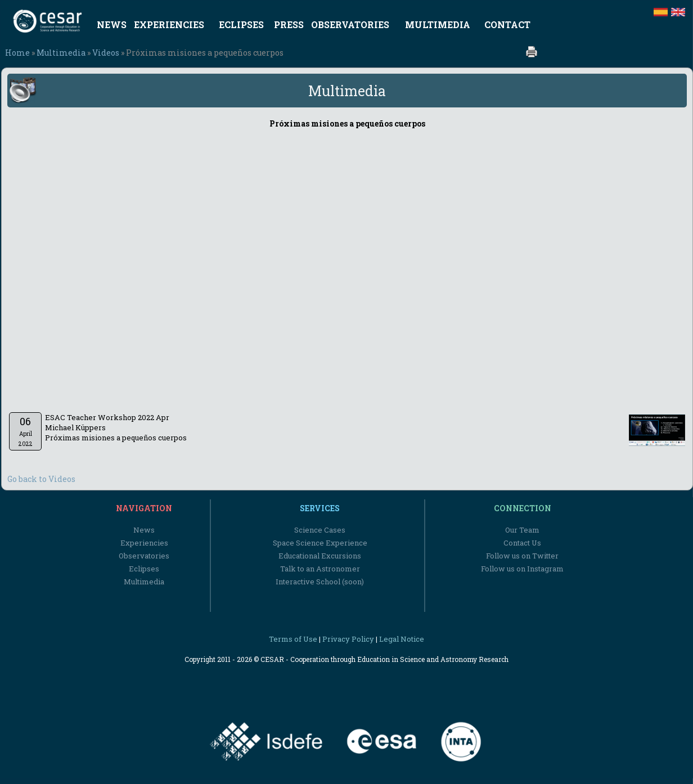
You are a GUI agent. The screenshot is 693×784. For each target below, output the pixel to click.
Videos (106, 53)
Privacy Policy (348, 639)
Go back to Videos (41, 479)
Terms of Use (293, 639)
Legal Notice (402, 639)
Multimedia (61, 53)
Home (17, 53)
